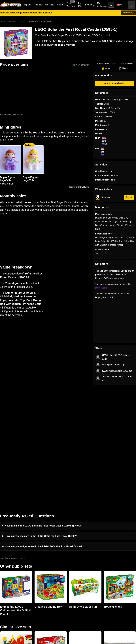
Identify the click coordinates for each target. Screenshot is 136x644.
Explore (27, 5)
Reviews (38, 578)
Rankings (50, 5)
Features (38, 587)
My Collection (102, 5)
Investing (39, 574)
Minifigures (108, 578)
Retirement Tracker (78, 570)
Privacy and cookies (44, 591)
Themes (38, 5)
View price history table (13, 115)
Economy (90, 5)
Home (2, 21)
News (37, 570)
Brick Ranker (8, 565)
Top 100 (80, 5)
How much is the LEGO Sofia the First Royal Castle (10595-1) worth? (44, 404)
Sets (105, 574)
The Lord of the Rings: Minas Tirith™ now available (26, 13)
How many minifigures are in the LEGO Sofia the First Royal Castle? (43, 425)
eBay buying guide (77, 574)
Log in (132, 5)
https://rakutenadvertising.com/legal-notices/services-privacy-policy (26, 615)
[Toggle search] (111, 5)
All (104, 570)
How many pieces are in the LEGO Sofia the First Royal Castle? (41, 414)
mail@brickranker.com (11, 575)
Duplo (23, 21)
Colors (60, 5)
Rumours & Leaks (43, 583)
